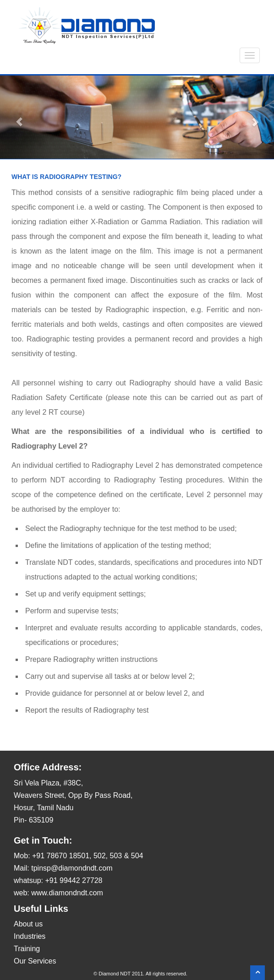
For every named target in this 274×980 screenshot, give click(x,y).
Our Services (35, 961)
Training (27, 949)
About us (28, 924)
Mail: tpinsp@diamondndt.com (63, 868)
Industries (30, 936)
